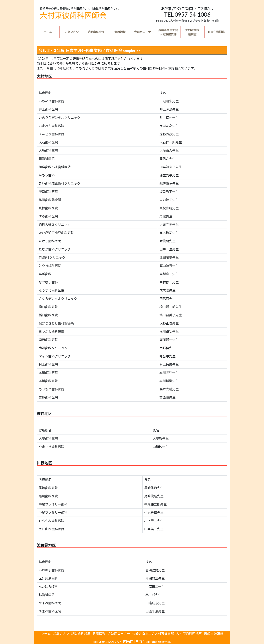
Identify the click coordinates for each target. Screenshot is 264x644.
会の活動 (120, 32)
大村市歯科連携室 (189, 633)
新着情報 (99, 633)
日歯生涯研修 (216, 32)
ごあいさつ (72, 32)
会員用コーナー (144, 32)
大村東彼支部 (168, 32)
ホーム (48, 32)
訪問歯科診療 (96, 32)
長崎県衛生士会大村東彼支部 (153, 633)
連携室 (192, 32)
